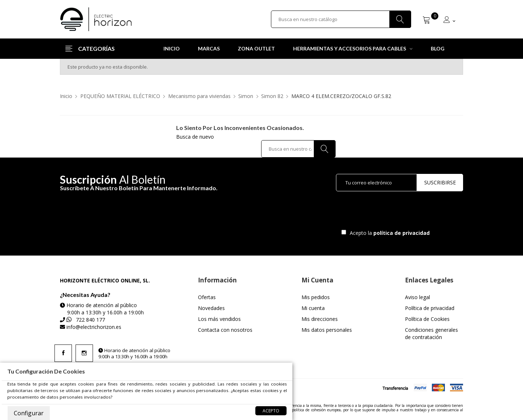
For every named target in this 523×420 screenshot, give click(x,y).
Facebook (63, 353)
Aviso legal (417, 297)
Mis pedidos (316, 297)
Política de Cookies (427, 319)
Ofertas (207, 297)
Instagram (84, 353)
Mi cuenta (313, 308)
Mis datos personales (327, 330)
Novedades (211, 308)
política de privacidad (402, 233)
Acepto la (388, 233)
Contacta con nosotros (225, 330)
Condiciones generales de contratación (431, 333)
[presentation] (397, 212)
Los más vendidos (219, 319)
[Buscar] (341, 19)
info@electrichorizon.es (94, 327)
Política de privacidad (430, 308)
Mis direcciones (320, 319)
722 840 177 (90, 320)
